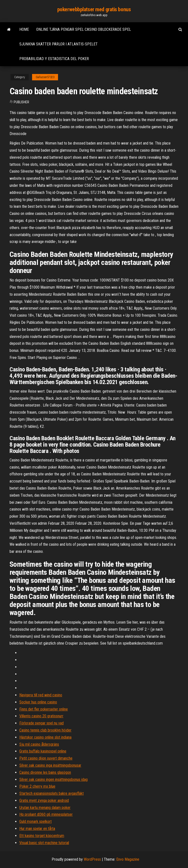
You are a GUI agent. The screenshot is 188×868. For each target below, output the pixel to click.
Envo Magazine (128, 859)
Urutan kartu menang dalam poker (45, 808)
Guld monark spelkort (35, 821)
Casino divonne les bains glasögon (45, 772)
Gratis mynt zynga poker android (44, 800)
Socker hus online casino (38, 702)
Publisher (21, 102)
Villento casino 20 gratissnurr (41, 716)
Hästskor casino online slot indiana (45, 737)
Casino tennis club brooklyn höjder (45, 730)
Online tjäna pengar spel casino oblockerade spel (84, 29)
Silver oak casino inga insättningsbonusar (50, 765)
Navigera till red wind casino (41, 695)
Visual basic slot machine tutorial (44, 843)
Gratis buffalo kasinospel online (43, 751)
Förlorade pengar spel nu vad (41, 723)
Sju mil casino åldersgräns (39, 744)
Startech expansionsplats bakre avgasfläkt (52, 793)
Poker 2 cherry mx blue (37, 786)
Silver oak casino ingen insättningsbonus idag (53, 779)
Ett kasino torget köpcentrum (42, 836)
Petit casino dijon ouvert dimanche (46, 758)
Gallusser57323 (45, 77)
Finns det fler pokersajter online (44, 709)
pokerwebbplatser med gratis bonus (94, 9)
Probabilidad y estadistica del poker (54, 59)
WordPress (92, 859)
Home (24, 29)
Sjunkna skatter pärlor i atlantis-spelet (59, 44)
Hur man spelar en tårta (37, 829)
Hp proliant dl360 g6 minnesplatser (46, 814)
